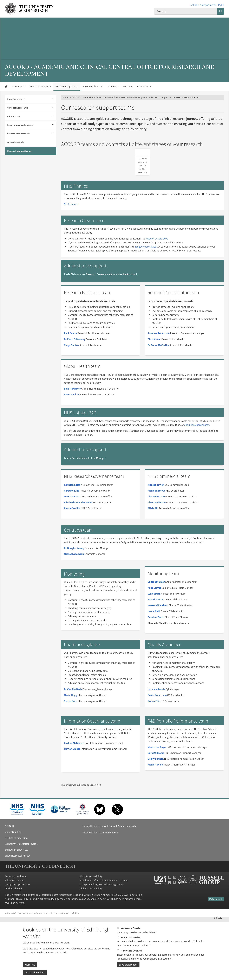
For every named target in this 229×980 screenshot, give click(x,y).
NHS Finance (71, 265)
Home (65, 97)
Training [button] (112, 87)
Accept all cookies (35, 976)
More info (30, 968)
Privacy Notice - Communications (100, 893)
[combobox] (186, 11)
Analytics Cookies (130, 940)
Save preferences (128, 968)
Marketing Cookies (131, 953)
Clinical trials (14, 116)
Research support (160, 97)
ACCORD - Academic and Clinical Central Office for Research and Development (110, 97)
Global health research (18, 134)
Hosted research (15, 142)
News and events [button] (39, 87)
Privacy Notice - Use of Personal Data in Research (109, 887)
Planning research (16, 99)
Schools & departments (203, 5)
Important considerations (20, 125)
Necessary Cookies (131, 931)
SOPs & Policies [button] (91, 87)
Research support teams (19, 151)
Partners (128, 87)
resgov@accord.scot (157, 299)
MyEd (221, 5)
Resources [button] (143, 87)
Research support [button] (66, 87)
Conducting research (18, 108)
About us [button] (18, 87)
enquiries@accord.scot (197, 485)
